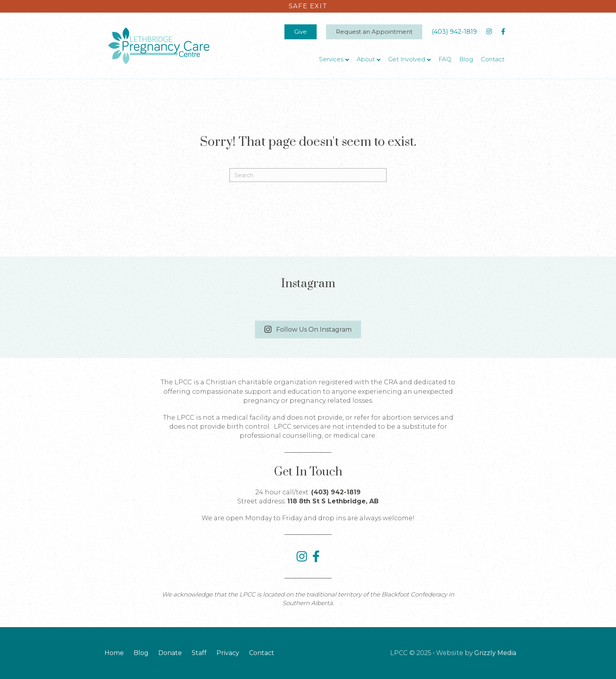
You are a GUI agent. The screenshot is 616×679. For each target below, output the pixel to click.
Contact (493, 59)
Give (301, 32)
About (366, 59)
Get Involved (407, 59)
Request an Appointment (374, 32)
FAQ (445, 59)
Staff (199, 653)
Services (331, 59)
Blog (466, 59)
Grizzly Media (495, 653)
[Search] (308, 175)
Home (114, 653)
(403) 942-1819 (454, 32)
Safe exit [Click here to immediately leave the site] (308, 6)
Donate (170, 653)
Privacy (228, 653)
